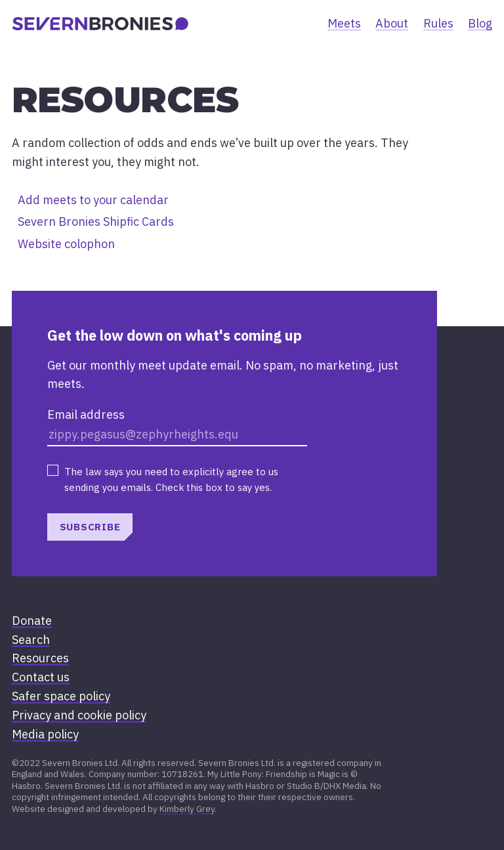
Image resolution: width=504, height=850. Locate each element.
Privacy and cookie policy (79, 715)
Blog (480, 23)
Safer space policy (61, 696)
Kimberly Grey (187, 809)
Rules (438, 23)
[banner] (100, 24)
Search (31, 640)
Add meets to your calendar (93, 200)
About (392, 23)
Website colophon (66, 244)
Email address (86, 414)
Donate (32, 621)
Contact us (41, 677)
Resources (40, 658)
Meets (344, 23)
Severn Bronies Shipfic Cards (96, 222)
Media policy (45, 734)
